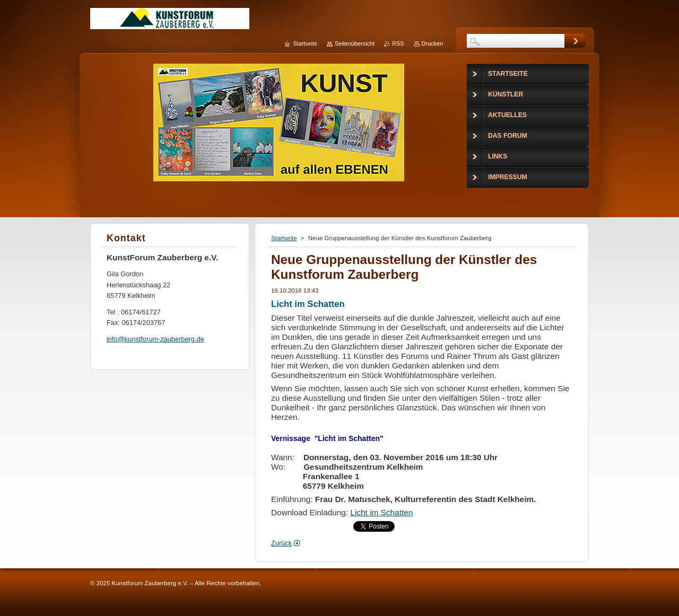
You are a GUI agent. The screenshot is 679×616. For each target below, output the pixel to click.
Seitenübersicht (355, 43)
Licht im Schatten (381, 512)
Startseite (284, 238)
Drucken (433, 43)
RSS (398, 43)
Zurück (281, 543)
